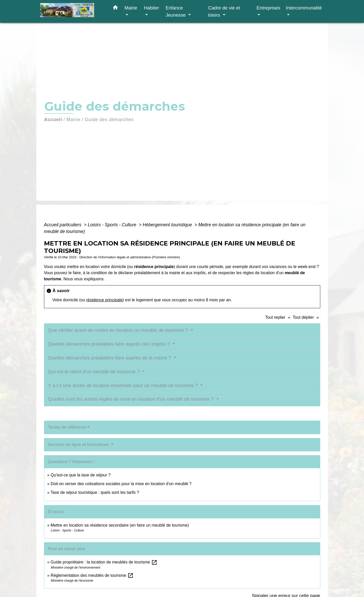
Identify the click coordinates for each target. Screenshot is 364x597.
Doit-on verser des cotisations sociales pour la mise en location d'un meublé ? (121, 484)
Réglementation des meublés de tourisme (92, 575)
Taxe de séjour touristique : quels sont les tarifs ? (95, 492)
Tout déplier (306, 317)
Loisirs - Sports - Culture (113, 225)
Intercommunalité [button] (304, 8)
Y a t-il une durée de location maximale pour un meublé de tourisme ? (124, 385)
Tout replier (279, 317)
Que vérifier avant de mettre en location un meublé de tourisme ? (119, 330)
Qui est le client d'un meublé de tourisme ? (95, 372)
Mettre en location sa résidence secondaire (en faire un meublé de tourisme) (120, 525)
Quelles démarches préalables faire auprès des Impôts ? (110, 344)
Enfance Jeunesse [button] (176, 11)
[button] (115, 8)
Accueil (53, 120)
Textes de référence (67, 427)
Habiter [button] (152, 8)
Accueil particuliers (63, 225)
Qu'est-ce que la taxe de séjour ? (81, 475)
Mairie (73, 120)
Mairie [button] (131, 8)
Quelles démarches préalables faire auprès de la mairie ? (110, 358)
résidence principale (104, 300)
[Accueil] (72, 11)
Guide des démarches (109, 120)
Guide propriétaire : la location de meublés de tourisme (104, 562)
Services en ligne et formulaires (79, 445)
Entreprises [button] (268, 8)
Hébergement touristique (168, 225)
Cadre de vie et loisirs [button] (224, 11)
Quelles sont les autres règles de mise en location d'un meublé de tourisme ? (132, 399)
